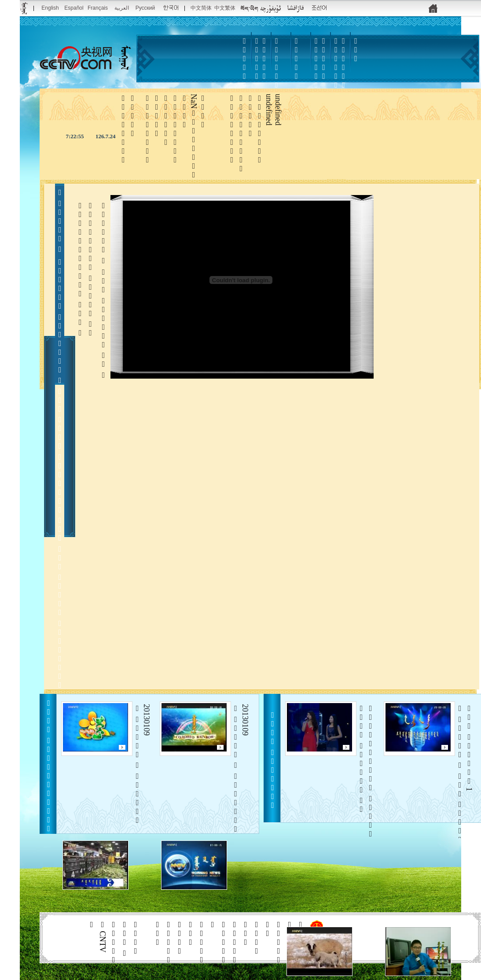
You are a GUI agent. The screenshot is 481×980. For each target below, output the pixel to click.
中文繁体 (225, 8)
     (366, 812)
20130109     (241, 769)
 (297, 59)
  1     (464, 774)
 (316, 72)
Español (74, 8)
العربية (122, 8)
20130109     (142, 764)
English (50, 8)
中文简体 (201, 8)
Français (98, 8)
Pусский (145, 8)
